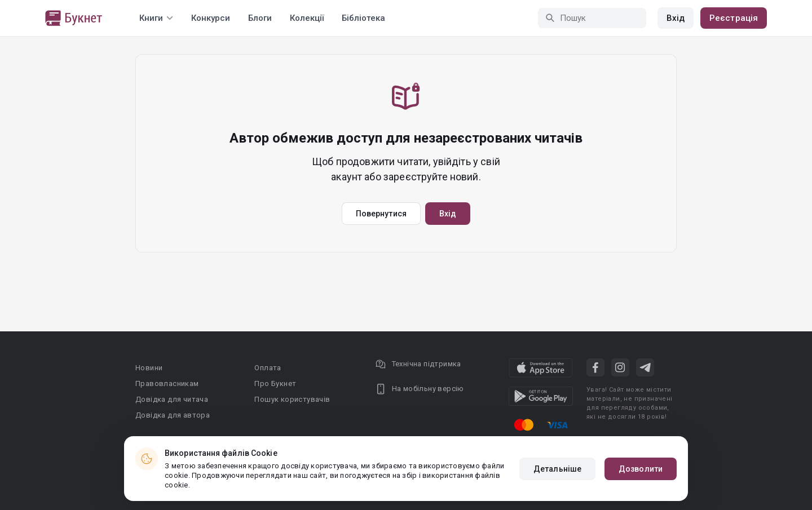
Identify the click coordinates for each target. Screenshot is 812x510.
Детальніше (557, 469)
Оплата (268, 368)
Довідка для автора (173, 415)
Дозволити (641, 469)
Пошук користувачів (292, 399)
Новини (149, 368)
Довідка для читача (172, 399)
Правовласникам (167, 383)
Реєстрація (734, 18)
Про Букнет (275, 383)
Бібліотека (363, 18)
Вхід (676, 18)
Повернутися (381, 214)
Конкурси (211, 18)
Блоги (260, 18)
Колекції (307, 18)
